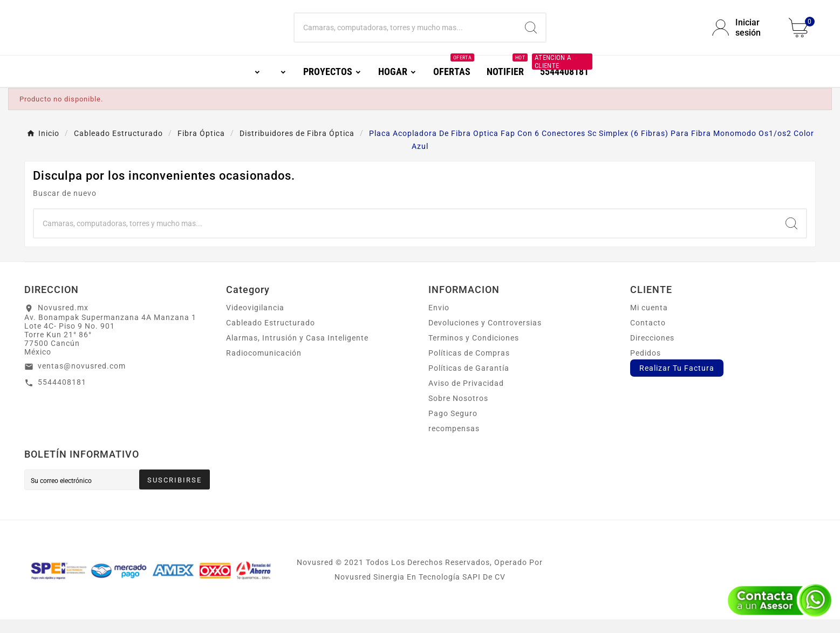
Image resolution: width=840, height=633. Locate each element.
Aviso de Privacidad (466, 397)
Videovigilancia (255, 321)
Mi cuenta (649, 321)
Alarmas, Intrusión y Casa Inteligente (297, 351)
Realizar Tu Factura (677, 382)
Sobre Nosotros (458, 412)
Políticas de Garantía (469, 382)
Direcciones (652, 351)
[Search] (531, 35)
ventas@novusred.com (82, 379)
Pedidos (646, 366)
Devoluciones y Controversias (485, 336)
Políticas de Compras (469, 366)
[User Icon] (744, 35)
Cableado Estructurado (271, 336)
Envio (439, 321)
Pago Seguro (453, 427)
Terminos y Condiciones (474, 351)
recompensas (454, 442)
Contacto (648, 336)
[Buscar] (405, 35)
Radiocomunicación (264, 366)
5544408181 (62, 396)
